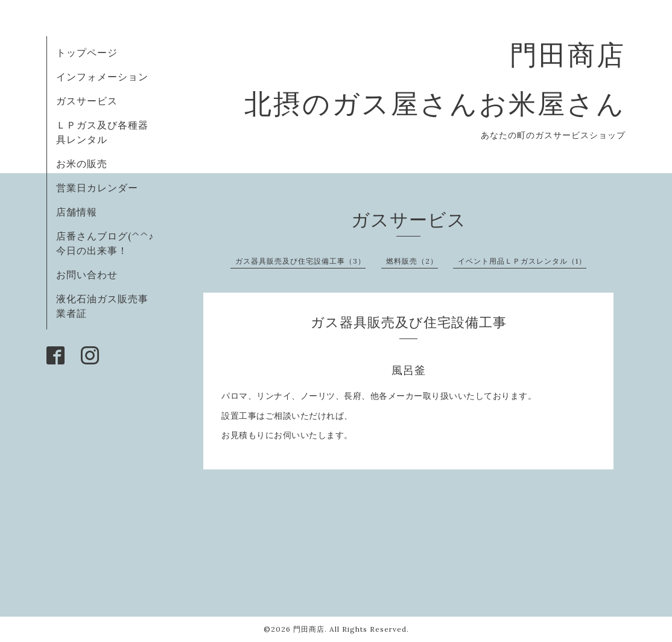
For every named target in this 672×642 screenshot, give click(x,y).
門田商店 (309, 629)
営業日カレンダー (97, 188)
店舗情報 (77, 212)
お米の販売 (82, 164)
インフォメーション (102, 77)
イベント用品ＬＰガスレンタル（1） (522, 261)
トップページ (87, 52)
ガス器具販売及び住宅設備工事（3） (300, 261)
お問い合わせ (87, 275)
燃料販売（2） (412, 261)
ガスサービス (87, 101)
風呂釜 (409, 370)
